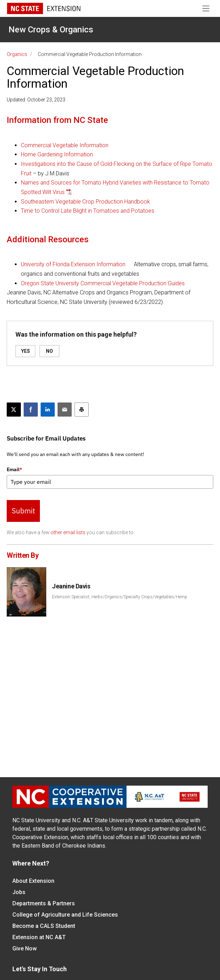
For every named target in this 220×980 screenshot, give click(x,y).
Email (14, 469)
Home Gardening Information (57, 154)
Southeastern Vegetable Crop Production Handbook (85, 202)
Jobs (19, 892)
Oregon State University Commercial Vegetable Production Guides (103, 283)
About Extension (33, 881)
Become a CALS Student (44, 926)
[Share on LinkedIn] (48, 410)
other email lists (68, 532)
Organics (17, 54)
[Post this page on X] (14, 410)
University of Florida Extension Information (73, 264)
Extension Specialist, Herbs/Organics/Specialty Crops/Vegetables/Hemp (120, 597)
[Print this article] (82, 410)
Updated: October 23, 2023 (36, 100)
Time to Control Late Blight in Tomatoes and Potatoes (88, 211)
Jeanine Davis (71, 586)
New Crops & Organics (51, 30)
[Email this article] (65, 410)
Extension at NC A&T (39, 937)
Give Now (25, 948)
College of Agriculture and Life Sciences (65, 915)
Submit (23, 511)
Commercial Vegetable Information (65, 145)
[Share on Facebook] (31, 410)
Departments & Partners (44, 903)
